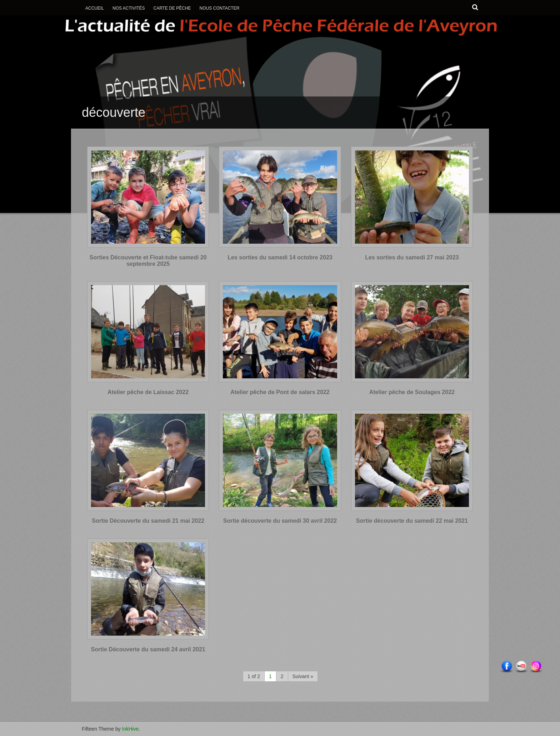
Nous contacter (220, 8)
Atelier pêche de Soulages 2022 (412, 392)
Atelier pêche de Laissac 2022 (148, 392)
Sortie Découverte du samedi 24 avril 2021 (148, 649)
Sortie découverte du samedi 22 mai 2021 (412, 521)
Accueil (95, 8)
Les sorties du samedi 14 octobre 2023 (280, 257)
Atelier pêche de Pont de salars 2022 (280, 392)
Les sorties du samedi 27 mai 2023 (412, 257)
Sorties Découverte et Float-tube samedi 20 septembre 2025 (148, 261)
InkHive (131, 729)
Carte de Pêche (172, 8)
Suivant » (303, 676)
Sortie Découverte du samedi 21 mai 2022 (148, 521)
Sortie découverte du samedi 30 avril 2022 (280, 521)
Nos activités (129, 8)
